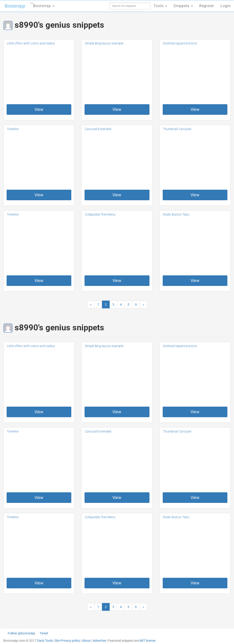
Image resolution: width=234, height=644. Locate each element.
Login (226, 6)
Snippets (183, 6)
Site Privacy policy (67, 641)
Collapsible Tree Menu (100, 214)
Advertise (99, 641)
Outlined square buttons (180, 43)
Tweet (44, 633)
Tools (160, 6)
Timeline (13, 129)
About (86, 641)
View (39, 109)
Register (207, 6)
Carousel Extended (98, 129)
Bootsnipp (15, 6)
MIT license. (148, 641)
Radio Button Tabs (176, 214)
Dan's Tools (45, 641)
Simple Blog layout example (104, 43)
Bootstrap (42, 4)
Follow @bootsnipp (21, 633)
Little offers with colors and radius (31, 43)
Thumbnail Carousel (177, 129)
